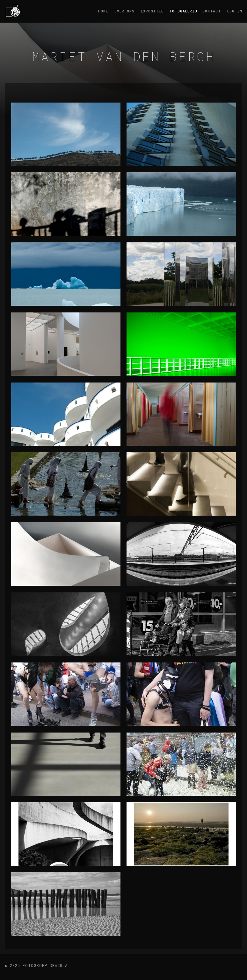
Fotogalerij (183, 11)
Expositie (152, 11)
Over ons (124, 11)
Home (103, 11)
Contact (212, 11)
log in (235, 11)
